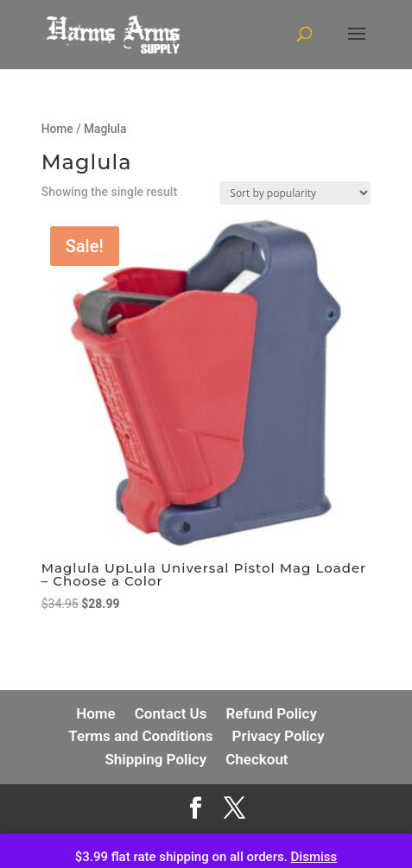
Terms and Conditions (140, 736)
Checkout (257, 759)
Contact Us (171, 713)
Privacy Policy (279, 736)
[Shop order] (295, 193)
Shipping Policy (155, 759)
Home (57, 129)
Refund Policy (272, 713)
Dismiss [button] (314, 857)
